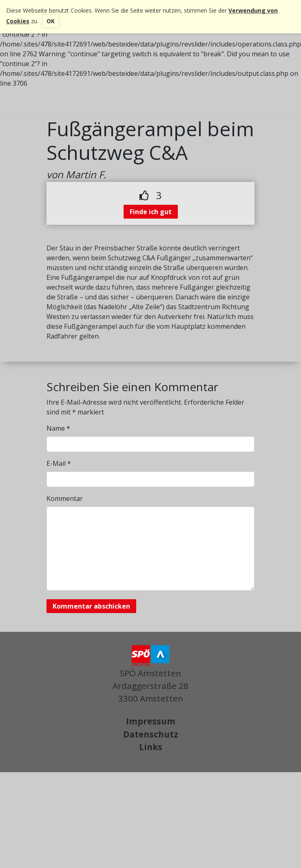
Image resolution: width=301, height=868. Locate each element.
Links (151, 747)
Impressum (151, 721)
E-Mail (59, 463)
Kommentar (65, 498)
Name (58, 428)
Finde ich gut (151, 212)
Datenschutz (151, 734)
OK (51, 21)
